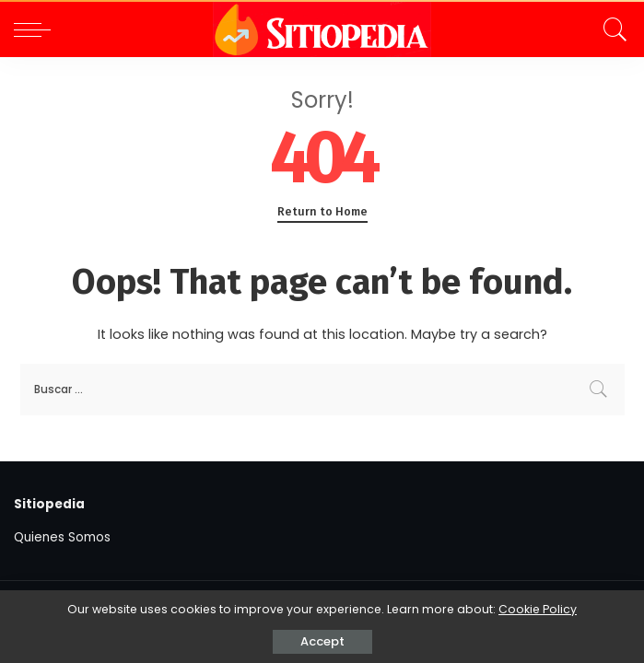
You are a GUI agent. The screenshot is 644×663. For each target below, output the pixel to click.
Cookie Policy (538, 609)
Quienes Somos (62, 537)
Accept (322, 641)
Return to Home (322, 211)
